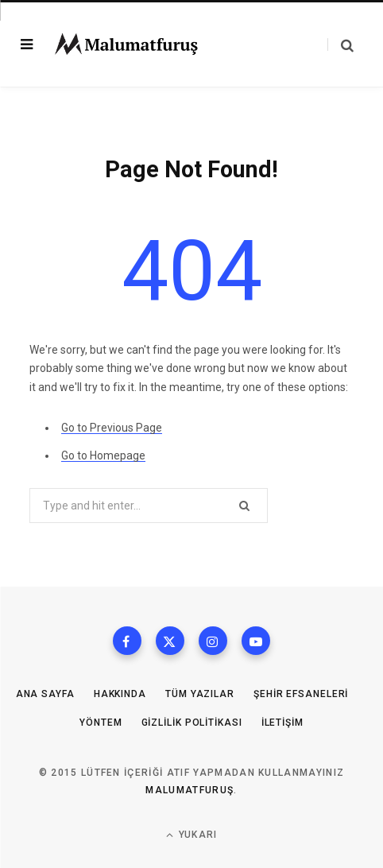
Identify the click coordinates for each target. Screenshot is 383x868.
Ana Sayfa (45, 694)
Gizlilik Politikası (192, 723)
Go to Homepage (103, 455)
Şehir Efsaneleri (301, 694)
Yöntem (101, 723)
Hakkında (120, 694)
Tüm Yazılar (200, 694)
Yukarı (192, 835)
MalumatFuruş (190, 790)
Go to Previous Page (112, 428)
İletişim (282, 723)
